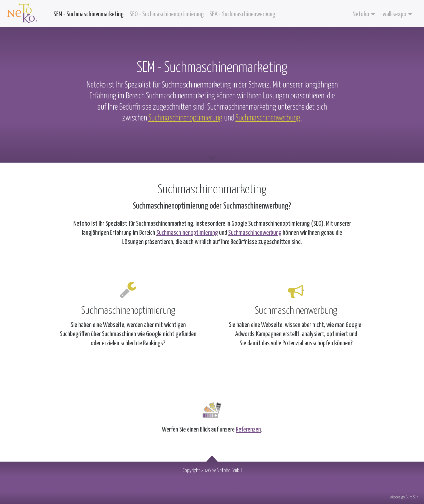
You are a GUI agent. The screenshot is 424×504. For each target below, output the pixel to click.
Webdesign (397, 497)
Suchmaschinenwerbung (268, 118)
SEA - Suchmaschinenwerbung (242, 14)
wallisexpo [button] (394, 14)
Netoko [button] (361, 14)
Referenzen (248, 430)
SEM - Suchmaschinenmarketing (89, 14)
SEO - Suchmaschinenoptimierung (167, 14)
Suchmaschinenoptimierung (185, 118)
